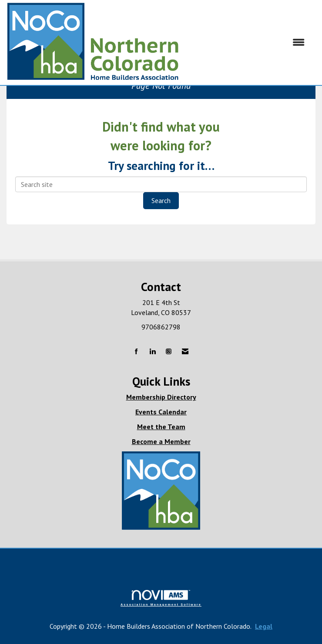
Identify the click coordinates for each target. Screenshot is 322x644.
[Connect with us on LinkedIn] (153, 352)
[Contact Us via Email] (185, 352)
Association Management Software (161, 598)
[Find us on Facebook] (136, 352)
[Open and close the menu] (247, 42)
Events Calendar (161, 412)
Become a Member (161, 441)
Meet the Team (161, 427)
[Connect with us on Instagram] (169, 352)
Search (161, 200)
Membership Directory (161, 397)
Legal (264, 626)
